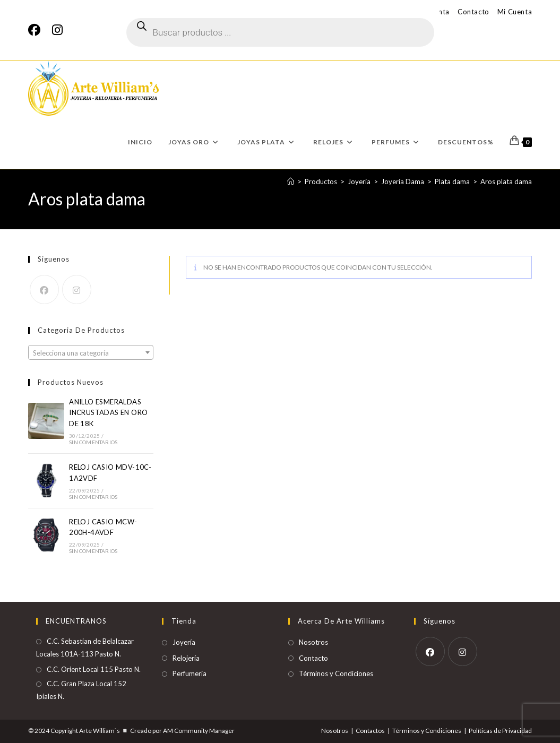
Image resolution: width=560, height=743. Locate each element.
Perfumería (189, 673)
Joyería (184, 642)
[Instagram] (57, 30)
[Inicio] (291, 182)
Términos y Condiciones (336, 673)
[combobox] (91, 352)
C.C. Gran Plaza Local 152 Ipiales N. (81, 690)
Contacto (473, 12)
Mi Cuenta (515, 12)
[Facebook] (37, 30)
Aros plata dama (506, 182)
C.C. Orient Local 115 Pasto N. (94, 669)
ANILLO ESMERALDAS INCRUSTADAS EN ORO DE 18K (108, 413)
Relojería (186, 658)
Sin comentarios (93, 442)
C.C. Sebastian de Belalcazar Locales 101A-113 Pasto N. (85, 647)
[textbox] (91, 353)
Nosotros (313, 642)
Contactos (370, 731)
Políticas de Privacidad (500, 731)
